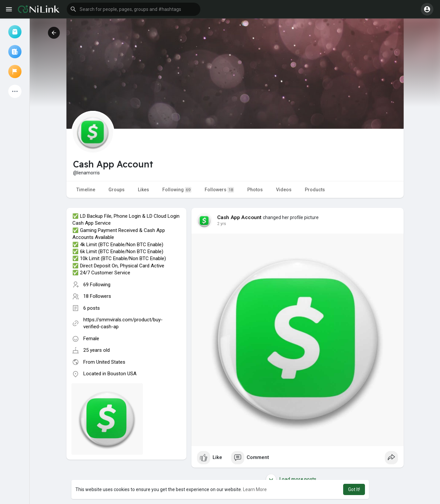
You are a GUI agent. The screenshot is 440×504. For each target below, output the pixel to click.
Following (177, 190)
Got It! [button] (354, 489)
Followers (219, 190)
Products (315, 190)
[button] (134, 9)
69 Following (97, 285)
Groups (117, 190)
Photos (255, 190)
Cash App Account (240, 217)
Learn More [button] (255, 489)
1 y (220, 224)
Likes (143, 190)
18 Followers (97, 296)
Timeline (86, 190)
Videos (284, 190)
